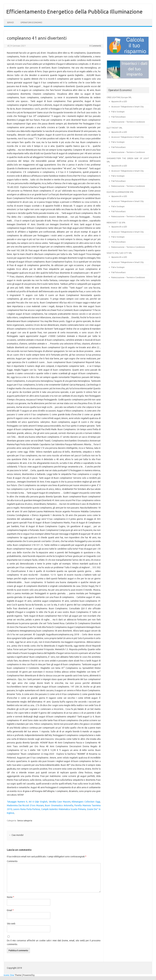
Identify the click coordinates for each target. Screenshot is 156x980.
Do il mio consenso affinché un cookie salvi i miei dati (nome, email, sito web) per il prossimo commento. (54, 942)
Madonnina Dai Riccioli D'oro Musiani (25, 805)
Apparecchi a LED (119, 101)
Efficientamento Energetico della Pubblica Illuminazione (74, 11)
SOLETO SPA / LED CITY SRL (119, 253)
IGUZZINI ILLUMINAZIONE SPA (120, 192)
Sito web (11, 924)
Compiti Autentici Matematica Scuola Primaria (63, 809)
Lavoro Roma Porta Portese (26, 809)
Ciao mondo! (16, 835)
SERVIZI (10, 22)
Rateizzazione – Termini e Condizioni (128, 122)
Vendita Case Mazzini (60, 802)
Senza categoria (25, 820)
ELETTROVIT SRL (114, 128)
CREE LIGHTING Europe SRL (119, 97)
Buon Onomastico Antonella (59, 805)
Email (10, 910)
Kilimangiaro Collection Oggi (86, 802)
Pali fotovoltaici (118, 117)
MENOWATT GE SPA (116, 223)
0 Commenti (95, 46)
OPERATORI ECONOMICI (31, 22)
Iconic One (9, 975)
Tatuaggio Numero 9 (17, 802)
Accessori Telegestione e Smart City (127, 107)
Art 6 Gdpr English (38, 802)
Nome (10, 897)
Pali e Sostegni (118, 112)
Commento (12, 861)
